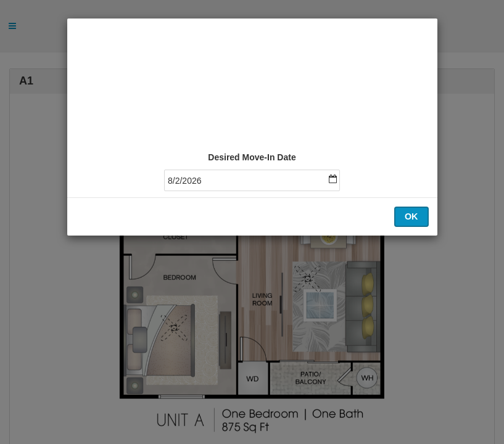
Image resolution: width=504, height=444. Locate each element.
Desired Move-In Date (252, 157)
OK (411, 216)
